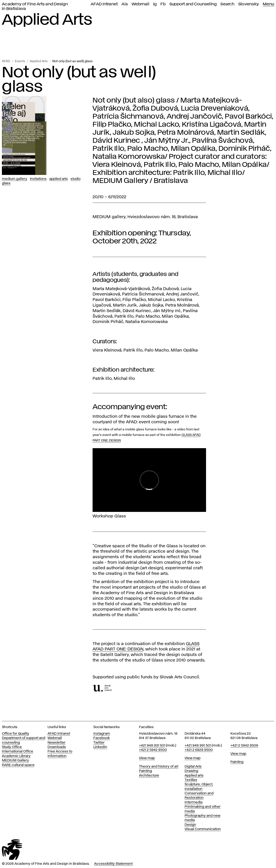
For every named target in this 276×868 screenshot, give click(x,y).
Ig (155, 4)
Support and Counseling (193, 4)
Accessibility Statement (113, 864)
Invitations (38, 179)
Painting (145, 771)
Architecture (149, 776)
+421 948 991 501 (198, 746)
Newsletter (57, 743)
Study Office (12, 747)
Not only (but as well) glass (72, 61)
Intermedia (193, 802)
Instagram (102, 734)
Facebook (102, 738)
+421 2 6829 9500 (199, 750)
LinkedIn (100, 747)
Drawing (191, 771)
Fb (163, 4)
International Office (18, 751)
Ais (125, 4)
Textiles (191, 780)
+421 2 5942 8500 (153, 750)
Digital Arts (193, 767)
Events (20, 61)
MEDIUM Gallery (15, 760)
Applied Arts (39, 61)
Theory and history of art (159, 767)
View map (147, 758)
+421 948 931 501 (152, 746)
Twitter (99, 743)
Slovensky (249, 4)
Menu (268, 4)
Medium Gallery (15, 179)
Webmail (140, 4)
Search (227, 4)
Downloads (57, 747)
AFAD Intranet (104, 4)
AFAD (6, 61)
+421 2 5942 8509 (244, 746)
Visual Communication (203, 829)
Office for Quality (16, 734)
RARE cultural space (18, 765)
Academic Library (16, 756)
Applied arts (194, 776)
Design (190, 825)
